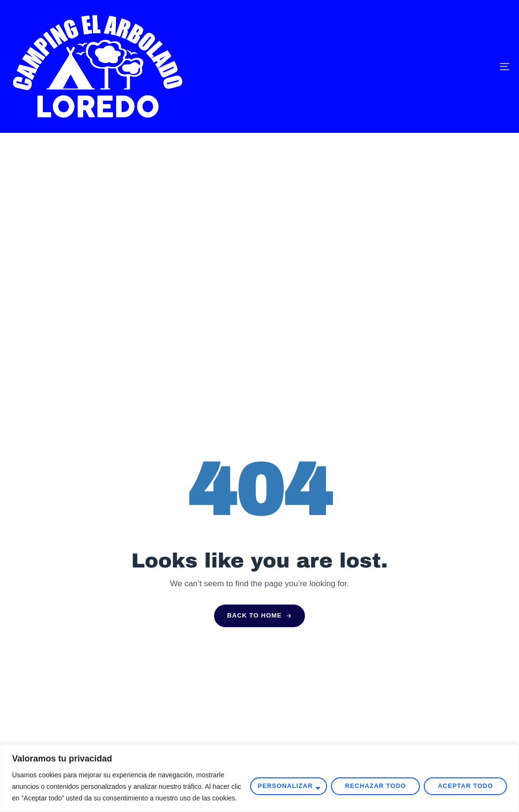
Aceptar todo (465, 786)
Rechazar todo (375, 786)
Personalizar (285, 786)
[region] (259, 778)
